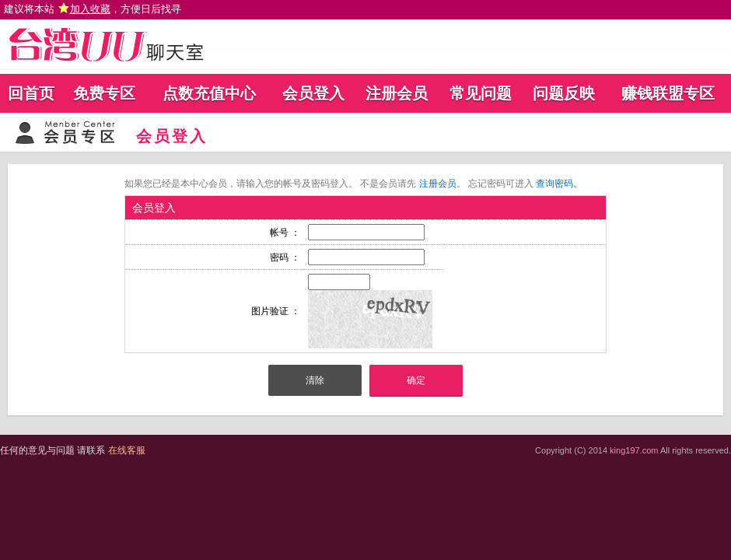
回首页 (31, 93)
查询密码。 (559, 184)
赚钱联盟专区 (668, 93)
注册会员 (397, 93)
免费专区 (104, 93)
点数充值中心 (209, 93)
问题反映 (564, 93)
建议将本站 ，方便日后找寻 (93, 9)
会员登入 (313, 93)
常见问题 (481, 93)
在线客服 (127, 450)
